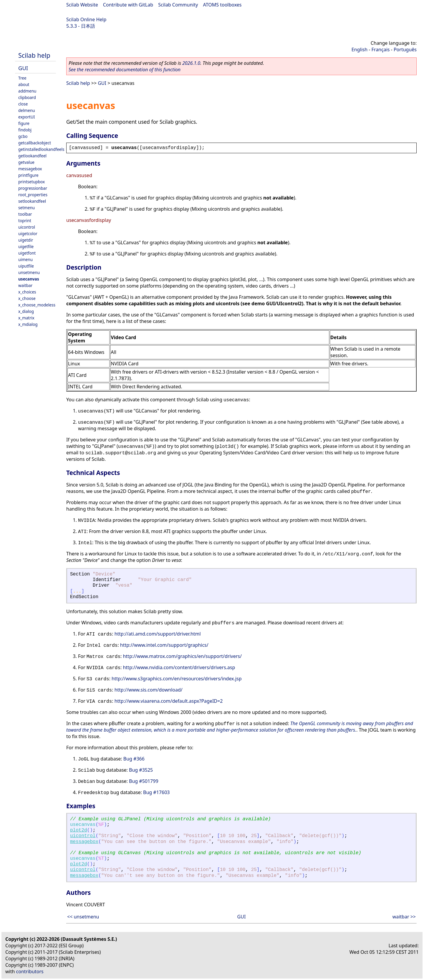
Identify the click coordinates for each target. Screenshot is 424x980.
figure (24, 123)
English (360, 50)
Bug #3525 (141, 770)
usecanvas (29, 279)
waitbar (25, 285)
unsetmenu (29, 272)
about (24, 84)
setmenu (26, 208)
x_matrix (26, 318)
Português (405, 50)
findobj (25, 130)
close (23, 104)
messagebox (30, 169)
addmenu (27, 91)
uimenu (25, 259)
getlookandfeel (32, 156)
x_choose (27, 298)
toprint (25, 221)
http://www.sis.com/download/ (149, 690)
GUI (23, 68)
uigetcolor (28, 234)
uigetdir (26, 240)
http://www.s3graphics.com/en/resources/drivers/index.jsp (177, 679)
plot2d (79, 830)
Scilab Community (178, 5)
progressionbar (33, 188)
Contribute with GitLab (128, 5)
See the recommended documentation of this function (125, 70)
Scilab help (34, 55)
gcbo (23, 136)
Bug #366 (134, 759)
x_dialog (26, 311)
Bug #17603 (156, 792)
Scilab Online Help (86, 19)
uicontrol (27, 227)
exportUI (26, 117)
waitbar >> (404, 917)
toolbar (25, 214)
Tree (22, 78)
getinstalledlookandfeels (41, 149)
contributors (30, 971)
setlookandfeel (32, 201)
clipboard (27, 97)
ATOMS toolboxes (222, 5)
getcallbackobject (35, 143)
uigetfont (27, 253)
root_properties (33, 195)
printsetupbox (32, 182)
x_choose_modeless (37, 305)
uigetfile (26, 246)
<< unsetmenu (83, 917)
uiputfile (26, 266)
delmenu (27, 110)
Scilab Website (82, 5)
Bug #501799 (144, 781)
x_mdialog (28, 324)
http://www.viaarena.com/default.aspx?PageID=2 (169, 701)
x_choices (27, 292)
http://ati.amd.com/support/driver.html (158, 634)
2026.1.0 (191, 63)
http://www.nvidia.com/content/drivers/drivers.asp (179, 667)
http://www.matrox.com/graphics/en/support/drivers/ (182, 656)
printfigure (28, 175)
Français (381, 50)
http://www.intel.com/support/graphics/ (164, 645)
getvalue (26, 162)
